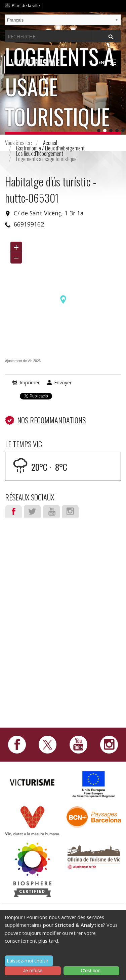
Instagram (70, 511)
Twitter (32, 511)
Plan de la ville (26, 5)
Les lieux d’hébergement (40, 153)
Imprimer (30, 382)
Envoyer (63, 382)
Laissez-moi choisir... (29, 961)
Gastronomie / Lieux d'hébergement (50, 148)
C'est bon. (91, 971)
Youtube (51, 511)
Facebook (13, 511)
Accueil (50, 143)
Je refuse (33, 971)
